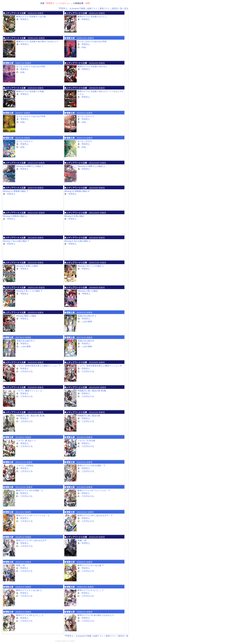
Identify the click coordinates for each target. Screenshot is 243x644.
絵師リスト (92, 8)
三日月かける (27, 371)
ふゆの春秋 (87, 322)
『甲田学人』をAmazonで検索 (71, 8)
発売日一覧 (123, 636)
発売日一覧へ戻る (120, 8)
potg (84, 47)
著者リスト (105, 8)
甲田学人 (25, 19)
